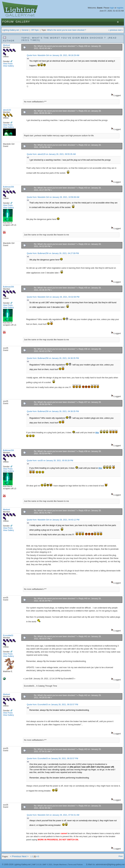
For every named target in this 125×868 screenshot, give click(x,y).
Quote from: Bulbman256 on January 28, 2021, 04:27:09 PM (53, 253)
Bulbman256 (8, 187)
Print (121, 856)
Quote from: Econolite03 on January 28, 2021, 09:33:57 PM (52, 705)
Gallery (23, 22)
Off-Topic (35, 30)
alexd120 (7, 110)
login (112, 8)
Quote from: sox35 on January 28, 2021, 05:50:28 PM (50, 461)
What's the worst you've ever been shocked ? (67, 30)
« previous (113, 30)
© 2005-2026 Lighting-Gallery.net (16, 864)
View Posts (8, 64)
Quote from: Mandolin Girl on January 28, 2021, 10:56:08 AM (53, 197)
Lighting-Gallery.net (11, 30)
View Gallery (8, 66)
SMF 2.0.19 (37, 864)
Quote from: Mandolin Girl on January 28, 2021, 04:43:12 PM (53, 520)
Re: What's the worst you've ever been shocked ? (56, 46)
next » (120, 30)
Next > (25, 856)
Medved (6, 45)
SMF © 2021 (48, 864)
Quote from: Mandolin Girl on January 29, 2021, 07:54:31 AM (53, 815)
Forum (8, 22)
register (120, 8)
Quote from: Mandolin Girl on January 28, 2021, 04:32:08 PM (53, 297)
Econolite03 (8, 635)
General (25, 30)
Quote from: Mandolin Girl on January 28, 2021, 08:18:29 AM (53, 55)
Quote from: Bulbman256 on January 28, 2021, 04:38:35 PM (53, 358)
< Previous (16, 856)
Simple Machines (60, 864)
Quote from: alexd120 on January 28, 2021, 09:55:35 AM (51, 154)
